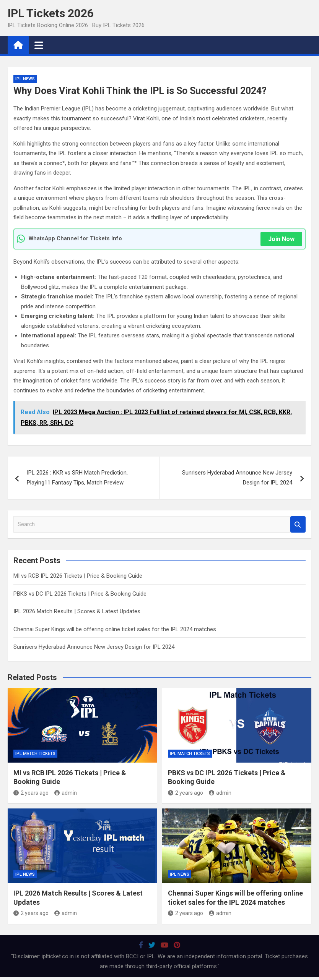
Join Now (281, 239)
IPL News (25, 79)
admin (66, 793)
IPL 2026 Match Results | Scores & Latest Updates (77, 611)
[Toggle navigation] (39, 45)
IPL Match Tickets (35, 754)
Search (298, 524)
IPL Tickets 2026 (51, 13)
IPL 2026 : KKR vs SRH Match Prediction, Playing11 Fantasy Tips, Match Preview (77, 478)
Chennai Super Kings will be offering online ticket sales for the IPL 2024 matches (115, 629)
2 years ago (31, 793)
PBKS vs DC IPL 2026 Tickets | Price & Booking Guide (80, 594)
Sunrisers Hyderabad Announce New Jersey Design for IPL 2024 (237, 478)
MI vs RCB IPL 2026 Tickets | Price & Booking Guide (78, 576)
